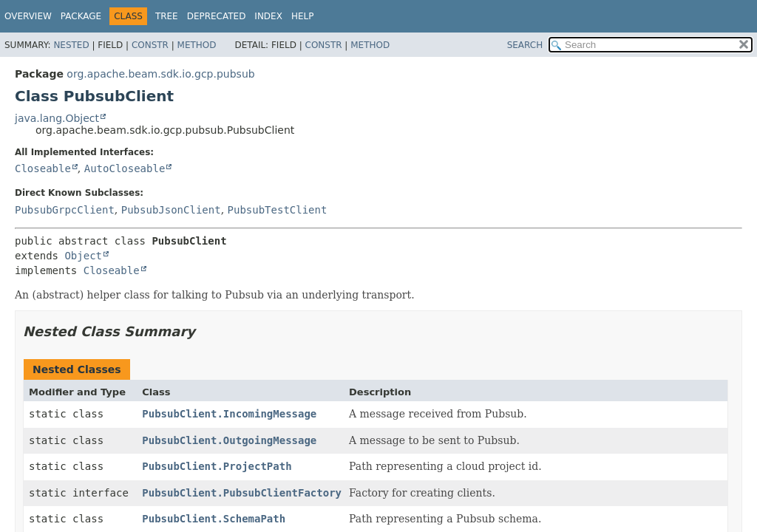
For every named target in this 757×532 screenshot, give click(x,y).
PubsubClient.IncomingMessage (229, 414)
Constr (150, 45)
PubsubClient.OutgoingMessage (229, 440)
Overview (28, 16)
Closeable (43, 168)
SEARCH (525, 45)
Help (303, 16)
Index (268, 16)
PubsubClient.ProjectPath (217, 466)
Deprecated (217, 16)
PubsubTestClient (278, 210)
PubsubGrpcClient (65, 210)
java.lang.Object (57, 118)
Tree (167, 16)
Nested (71, 45)
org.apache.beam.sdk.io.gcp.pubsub (160, 74)
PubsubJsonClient (171, 210)
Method (197, 45)
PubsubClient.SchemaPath (214, 519)
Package (81, 16)
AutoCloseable (125, 168)
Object (83, 256)
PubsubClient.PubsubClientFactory (242, 493)
